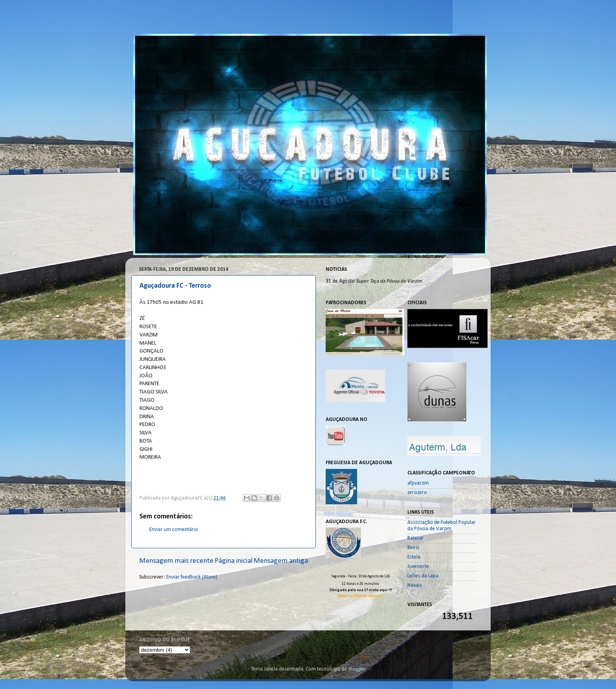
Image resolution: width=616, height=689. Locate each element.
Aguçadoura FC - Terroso (175, 286)
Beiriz (413, 548)
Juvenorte (418, 567)
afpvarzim (418, 483)
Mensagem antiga (281, 561)
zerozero (417, 493)
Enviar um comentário (174, 530)
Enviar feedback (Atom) (192, 577)
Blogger (357, 669)
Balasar (416, 538)
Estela (414, 557)
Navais (415, 585)
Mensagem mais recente (176, 561)
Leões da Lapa (423, 576)
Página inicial (234, 561)
